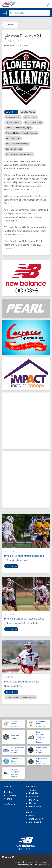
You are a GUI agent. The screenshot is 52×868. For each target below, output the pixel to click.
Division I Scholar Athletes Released (24, 556)
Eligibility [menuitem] (34, 793)
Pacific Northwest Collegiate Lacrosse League (40, 737)
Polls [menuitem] (10, 799)
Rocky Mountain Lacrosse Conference (18, 750)
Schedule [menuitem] (9, 787)
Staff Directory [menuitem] (36, 819)
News (9, 25)
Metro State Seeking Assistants (22, 682)
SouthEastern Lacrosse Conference (42, 750)
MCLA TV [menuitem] (34, 800)
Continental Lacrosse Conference (41, 724)
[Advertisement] (26, 421)
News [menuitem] (32, 816)
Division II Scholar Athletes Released (24, 619)
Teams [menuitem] (32, 790)
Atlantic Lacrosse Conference (16, 724)
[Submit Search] (12, 13)
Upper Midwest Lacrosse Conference (42, 761)
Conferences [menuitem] (10, 804)
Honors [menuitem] (33, 803)
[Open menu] (4, 13)
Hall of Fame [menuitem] (35, 807)
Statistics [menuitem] (34, 797)
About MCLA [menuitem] (35, 822)
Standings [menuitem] (12, 796)
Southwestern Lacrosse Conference (17, 761)
